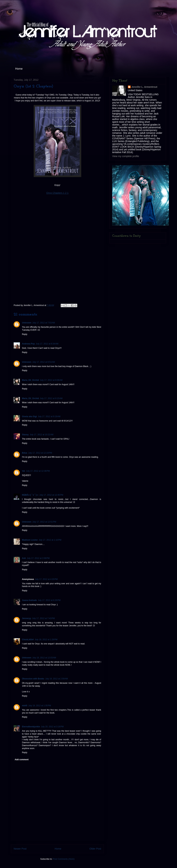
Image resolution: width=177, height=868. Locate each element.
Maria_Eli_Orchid (30, 380)
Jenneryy (27, 618)
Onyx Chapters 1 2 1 (57, 193)
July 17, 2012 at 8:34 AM (47, 344)
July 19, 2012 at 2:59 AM (57, 679)
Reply (25, 334)
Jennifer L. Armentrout (144, 87)
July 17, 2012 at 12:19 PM (40, 453)
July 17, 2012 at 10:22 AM (42, 435)
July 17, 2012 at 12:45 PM (51, 495)
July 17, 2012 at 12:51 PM (44, 522)
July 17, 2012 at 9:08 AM (51, 380)
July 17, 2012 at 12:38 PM (38, 471)
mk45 (25, 706)
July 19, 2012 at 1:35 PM (40, 706)
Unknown (27, 323)
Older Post (95, 849)
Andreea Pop (28, 344)
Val (23, 471)
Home (19, 69)
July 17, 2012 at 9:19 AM (49, 417)
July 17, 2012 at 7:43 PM (43, 618)
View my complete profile (126, 156)
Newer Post (20, 849)
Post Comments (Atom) (64, 859)
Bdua (25, 453)
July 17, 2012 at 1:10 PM (50, 540)
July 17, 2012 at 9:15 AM (51, 398)
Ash (24, 558)
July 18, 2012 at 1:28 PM (46, 640)
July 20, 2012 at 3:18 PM (52, 727)
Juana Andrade (29, 600)
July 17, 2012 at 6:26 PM (49, 600)
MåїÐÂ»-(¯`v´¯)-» (30, 495)
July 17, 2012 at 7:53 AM (44, 323)
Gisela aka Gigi (29, 417)
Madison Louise (30, 540)
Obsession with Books (33, 679)
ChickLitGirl (28, 640)
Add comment (22, 760)
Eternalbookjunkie (31, 727)
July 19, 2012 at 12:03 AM (44, 658)
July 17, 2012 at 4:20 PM (46, 579)
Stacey (25, 435)
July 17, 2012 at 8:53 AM (44, 362)
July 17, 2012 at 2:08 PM (38, 558)
